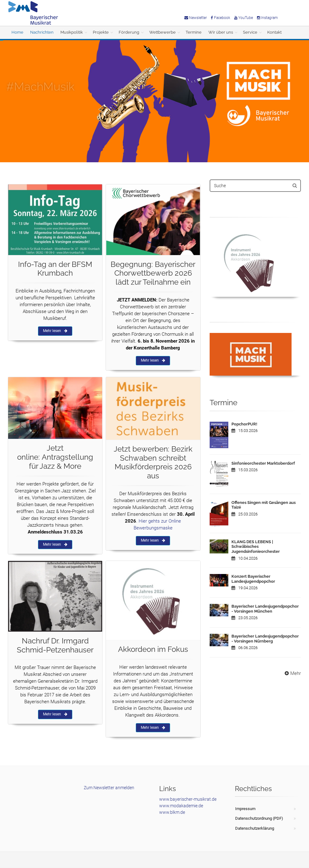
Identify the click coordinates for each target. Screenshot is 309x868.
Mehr (292, 673)
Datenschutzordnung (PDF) (259, 818)
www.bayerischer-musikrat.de (188, 799)
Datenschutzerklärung (255, 828)
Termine (194, 32)
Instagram (267, 18)
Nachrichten (42, 32)
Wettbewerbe (162, 32)
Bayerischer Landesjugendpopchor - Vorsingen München (265, 609)
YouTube (244, 18)
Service (250, 32)
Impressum (245, 809)
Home (17, 32)
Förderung (129, 32)
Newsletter (196, 18)
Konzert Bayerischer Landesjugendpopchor (253, 579)
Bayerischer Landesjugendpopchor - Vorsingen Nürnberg (265, 639)
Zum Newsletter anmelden (109, 788)
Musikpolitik (72, 32)
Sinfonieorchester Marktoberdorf (263, 463)
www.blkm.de (172, 812)
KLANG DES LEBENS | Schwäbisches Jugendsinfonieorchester (256, 547)
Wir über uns (221, 32)
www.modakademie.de (181, 806)
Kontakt (274, 32)
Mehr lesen (55, 331)
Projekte (101, 32)
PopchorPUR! (244, 424)
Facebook (221, 18)
